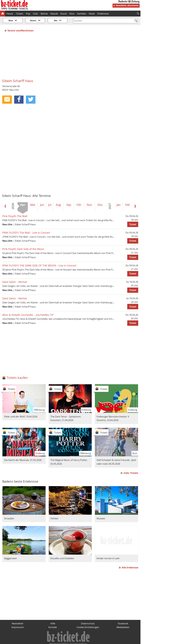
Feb (127, 196)
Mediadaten (123, 619)
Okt (79, 196)
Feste (92, 14)
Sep (69, 196)
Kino (72, 14)
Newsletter (18, 615)
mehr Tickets (131, 464)
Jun (42, 196)
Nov (89, 196)
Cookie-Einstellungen (88, 619)
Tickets (19, 14)
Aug (58, 196)
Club (35, 14)
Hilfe (53, 615)
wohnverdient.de (85, 641)
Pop (28, 14)
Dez (100, 196)
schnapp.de (57, 641)
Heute (10, 14)
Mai (33, 196)
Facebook (123, 615)
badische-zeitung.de (37, 641)
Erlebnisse (103, 14)
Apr (23, 196)
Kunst (64, 14)
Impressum (18, 619)
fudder (69, 641)
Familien (82, 14)
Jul (50, 196)
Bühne (44, 14)
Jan (119, 196)
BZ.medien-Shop (106, 641)
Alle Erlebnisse (130, 559)
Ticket (133, 216)
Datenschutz (88, 615)
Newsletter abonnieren (127, 5)
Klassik (54, 14)
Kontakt (53, 619)
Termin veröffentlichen (21, 22)
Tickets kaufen (17, 369)
